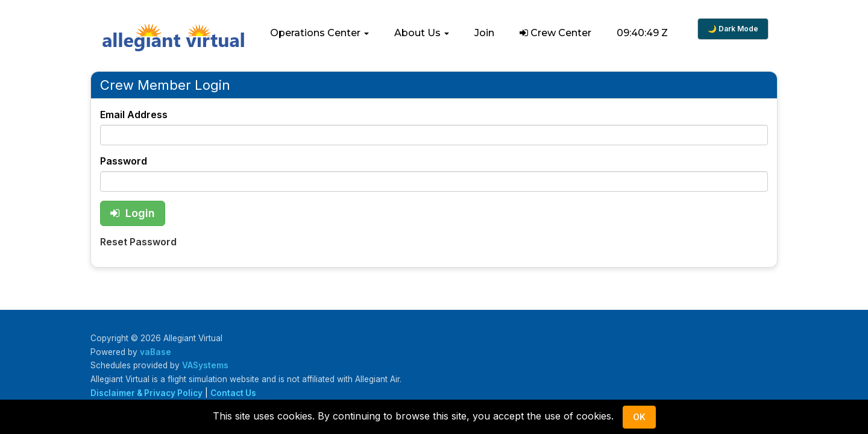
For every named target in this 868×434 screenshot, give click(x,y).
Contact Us (233, 393)
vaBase (156, 352)
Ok (639, 417)
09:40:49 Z (642, 33)
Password (124, 161)
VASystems (205, 365)
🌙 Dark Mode (733, 29)
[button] (319, 33)
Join (484, 33)
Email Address (134, 115)
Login (133, 213)
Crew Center (555, 33)
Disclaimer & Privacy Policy (146, 393)
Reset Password (138, 242)
